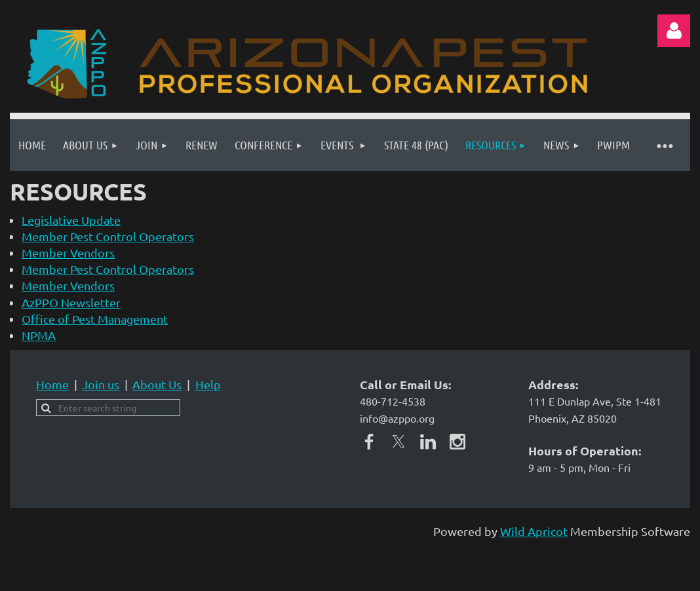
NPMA (39, 335)
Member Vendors (68, 253)
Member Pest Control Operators (108, 236)
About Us (157, 384)
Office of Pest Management (95, 319)
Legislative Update (71, 220)
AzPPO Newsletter (71, 302)
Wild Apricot (534, 531)
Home (52, 384)
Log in (674, 31)
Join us (101, 384)
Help (208, 384)
